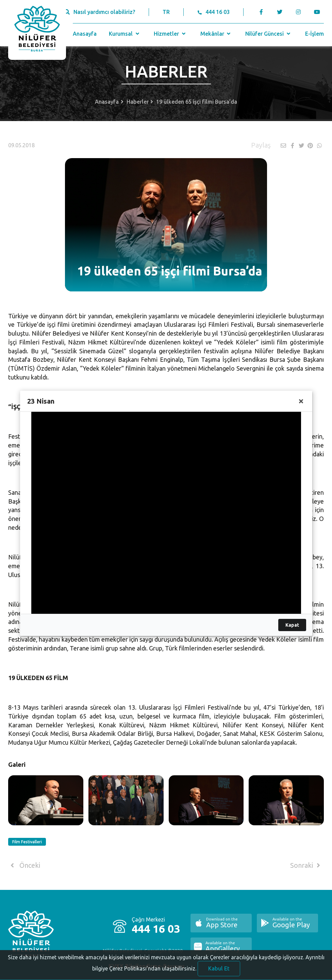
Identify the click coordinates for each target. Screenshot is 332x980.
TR (166, 12)
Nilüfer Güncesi (268, 34)
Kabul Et (219, 971)
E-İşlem (314, 34)
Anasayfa (85, 34)
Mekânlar (216, 34)
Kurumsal (125, 34)
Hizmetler (170, 34)
